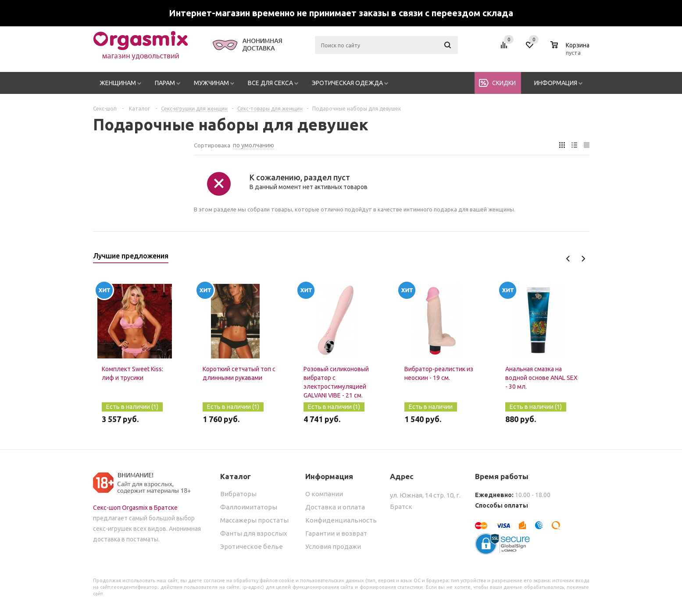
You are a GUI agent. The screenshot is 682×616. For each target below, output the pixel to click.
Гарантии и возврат (336, 533)
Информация (556, 83)
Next (583, 259)
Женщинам (118, 83)
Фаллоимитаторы (249, 507)
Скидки (504, 83)
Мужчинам (211, 83)
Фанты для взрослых (254, 533)
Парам (165, 83)
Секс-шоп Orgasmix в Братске (135, 508)
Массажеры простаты (254, 520)
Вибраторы (238, 494)
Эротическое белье (252, 546)
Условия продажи (333, 546)
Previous (568, 259)
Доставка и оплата (335, 507)
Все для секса (270, 83)
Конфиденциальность (341, 520)
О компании (324, 494)
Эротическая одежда (347, 83)
